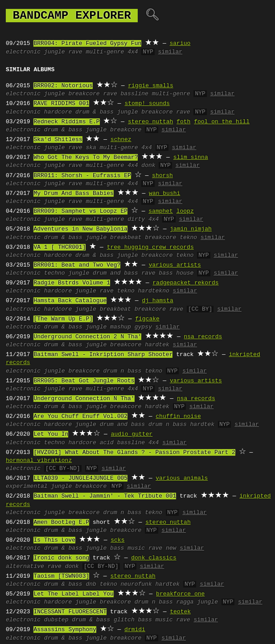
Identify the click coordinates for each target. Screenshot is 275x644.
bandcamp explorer (72, 16)
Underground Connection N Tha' (84, 399)
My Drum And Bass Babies (73, 194)
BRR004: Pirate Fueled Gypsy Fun (87, 44)
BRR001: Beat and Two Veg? (77, 265)
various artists (175, 265)
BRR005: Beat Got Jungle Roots (84, 381)
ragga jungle (197, 602)
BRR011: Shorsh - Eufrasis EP (82, 176)
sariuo (180, 44)
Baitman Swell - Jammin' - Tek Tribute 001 (105, 496)
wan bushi (164, 194)
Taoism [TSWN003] (61, 576)
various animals (182, 478)
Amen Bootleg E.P (61, 522)
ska (91, 148)
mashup (121, 327)
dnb (91, 584)
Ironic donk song (61, 558)
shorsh (162, 176)
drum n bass (122, 371)
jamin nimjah (191, 229)
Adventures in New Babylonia (80, 229)
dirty (136, 219)
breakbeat (126, 238)
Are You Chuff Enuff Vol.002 (80, 417)
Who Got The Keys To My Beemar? (86, 158)
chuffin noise (178, 417)
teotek (180, 612)
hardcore (58, 112)
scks (117, 540)
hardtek (157, 345)
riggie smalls (150, 86)
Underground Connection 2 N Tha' (87, 337)
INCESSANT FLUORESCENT (70, 612)
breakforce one (180, 594)
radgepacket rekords (185, 283)
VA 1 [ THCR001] (60, 247)
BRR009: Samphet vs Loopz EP (80, 211)
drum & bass (94, 112)
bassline (134, 94)
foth (183, 122)
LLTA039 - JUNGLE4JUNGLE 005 (80, 478)
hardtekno (154, 291)
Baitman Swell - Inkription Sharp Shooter (103, 355)
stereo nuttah (150, 122)
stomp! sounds (147, 104)
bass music (127, 548)
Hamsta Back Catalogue (70, 301)
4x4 (133, 52)
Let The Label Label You (73, 594)
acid (107, 443)
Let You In (51, 434)
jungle (55, 52)
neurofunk (136, 584)
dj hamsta (157, 301)
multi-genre (105, 52)
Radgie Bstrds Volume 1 (72, 283)
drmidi (135, 630)
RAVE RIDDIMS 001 (61, 104)
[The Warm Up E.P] (63, 319)
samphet (161, 211)
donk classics (154, 558)
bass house (176, 273)
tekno (188, 238)
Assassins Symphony (65, 630)
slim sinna (191, 158)
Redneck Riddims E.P (66, 122)
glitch (124, 620)
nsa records (203, 337)
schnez (121, 140)
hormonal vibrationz (39, 461)
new (171, 548)
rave (75, 52)
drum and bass (115, 273)
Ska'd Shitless (58, 140)
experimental (27, 486)
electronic (23, 52)
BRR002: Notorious (63, 86)
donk (148, 166)
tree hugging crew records (150, 247)
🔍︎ (152, 16)
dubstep (56, 620)
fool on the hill (222, 122)
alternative (25, 567)
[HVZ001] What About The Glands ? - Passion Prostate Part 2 (134, 453)
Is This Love (54, 540)
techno (55, 273)
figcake (147, 319)
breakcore (84, 94)
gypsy (143, 327)
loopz (185, 211)
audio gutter (132, 434)
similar (170, 52)
